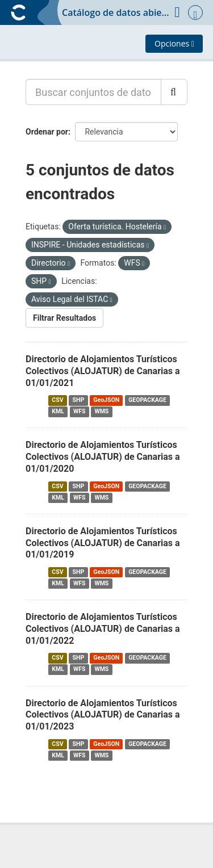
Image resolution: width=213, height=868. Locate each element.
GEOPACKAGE (147, 400)
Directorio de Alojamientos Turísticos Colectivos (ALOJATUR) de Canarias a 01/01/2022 (103, 629)
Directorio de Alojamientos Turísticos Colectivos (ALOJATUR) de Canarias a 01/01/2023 (103, 715)
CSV (57, 400)
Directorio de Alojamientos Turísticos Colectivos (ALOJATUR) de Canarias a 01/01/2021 (103, 371)
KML (58, 411)
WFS (79, 411)
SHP (79, 400)
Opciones (174, 43)
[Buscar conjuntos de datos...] (93, 92)
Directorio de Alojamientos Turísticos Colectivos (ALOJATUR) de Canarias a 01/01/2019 (103, 543)
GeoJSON (106, 400)
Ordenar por (47, 132)
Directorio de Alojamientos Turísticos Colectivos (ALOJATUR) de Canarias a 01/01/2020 (103, 457)
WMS (101, 411)
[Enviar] (174, 92)
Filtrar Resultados (64, 318)
